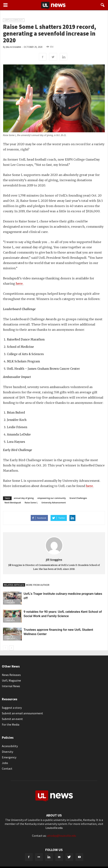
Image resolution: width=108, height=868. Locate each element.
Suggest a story (12, 708)
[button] (103, 5)
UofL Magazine (11, 680)
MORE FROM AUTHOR (38, 585)
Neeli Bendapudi (13, 502)
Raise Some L (31, 502)
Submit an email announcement (22, 713)
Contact (7, 768)
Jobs (5, 763)
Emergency (9, 757)
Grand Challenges (78, 498)
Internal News (11, 686)
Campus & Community (14, 20)
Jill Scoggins (14, 47)
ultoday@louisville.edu (61, 836)
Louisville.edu (54, 828)
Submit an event (12, 719)
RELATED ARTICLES (14, 585)
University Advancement (54, 502)
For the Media (11, 724)
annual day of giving (24, 498)
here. (20, 284)
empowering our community (52, 498)
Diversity (7, 752)
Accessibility (10, 746)
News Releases (11, 675)
